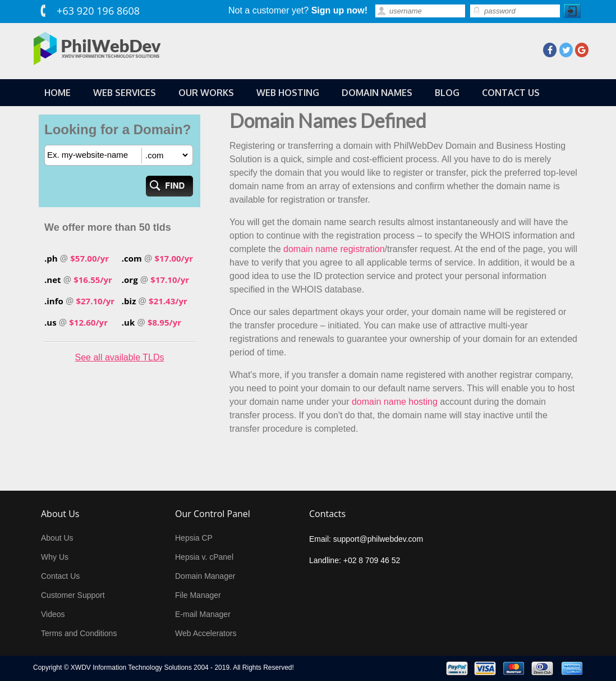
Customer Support (73, 595)
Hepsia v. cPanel (204, 557)
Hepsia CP (194, 538)
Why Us (55, 557)
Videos (53, 614)
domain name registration (334, 249)
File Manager (198, 595)
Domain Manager (205, 576)
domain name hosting (395, 402)
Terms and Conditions (79, 633)
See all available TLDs (120, 357)
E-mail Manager (203, 614)
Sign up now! (339, 10)
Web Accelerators (206, 633)
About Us (57, 538)
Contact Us (60, 576)
